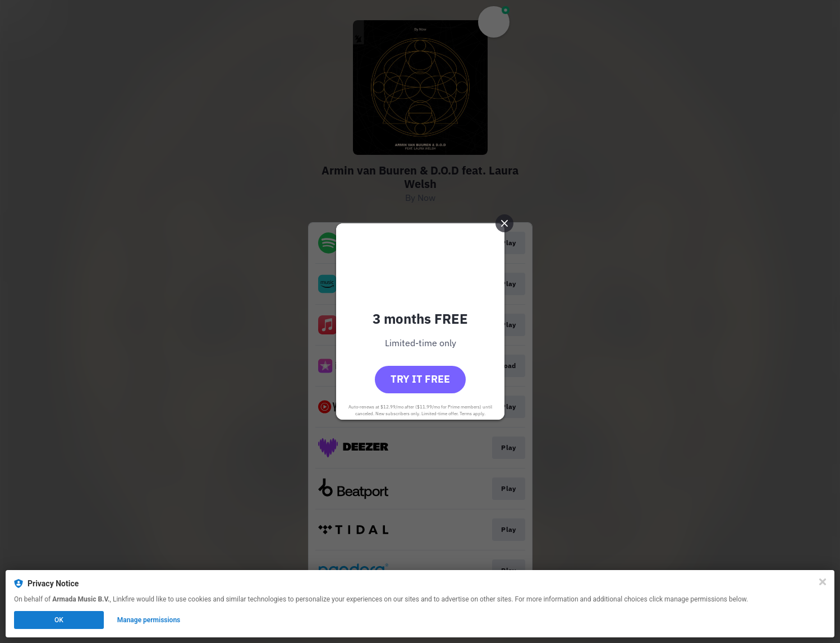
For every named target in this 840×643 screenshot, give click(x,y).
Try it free (420, 379)
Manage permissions (149, 620)
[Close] (823, 582)
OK (59, 620)
